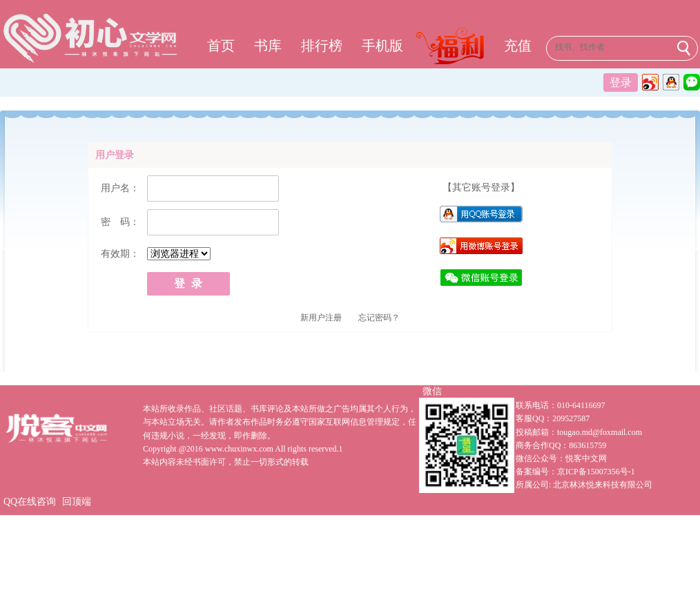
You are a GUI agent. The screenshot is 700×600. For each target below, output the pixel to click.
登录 (621, 83)
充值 (518, 46)
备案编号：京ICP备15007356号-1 (575, 472)
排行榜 (322, 46)
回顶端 (77, 502)
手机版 (382, 46)
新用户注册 (321, 318)
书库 (268, 46)
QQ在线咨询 (30, 502)
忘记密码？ (379, 318)
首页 (221, 46)
